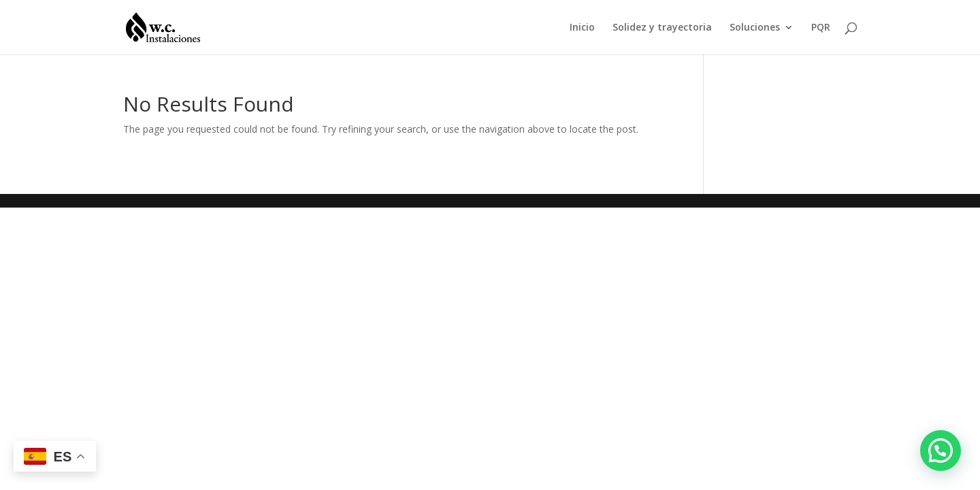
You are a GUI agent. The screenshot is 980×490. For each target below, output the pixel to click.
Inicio (582, 28)
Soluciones (755, 28)
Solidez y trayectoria (662, 28)
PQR (821, 28)
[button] (941, 451)
